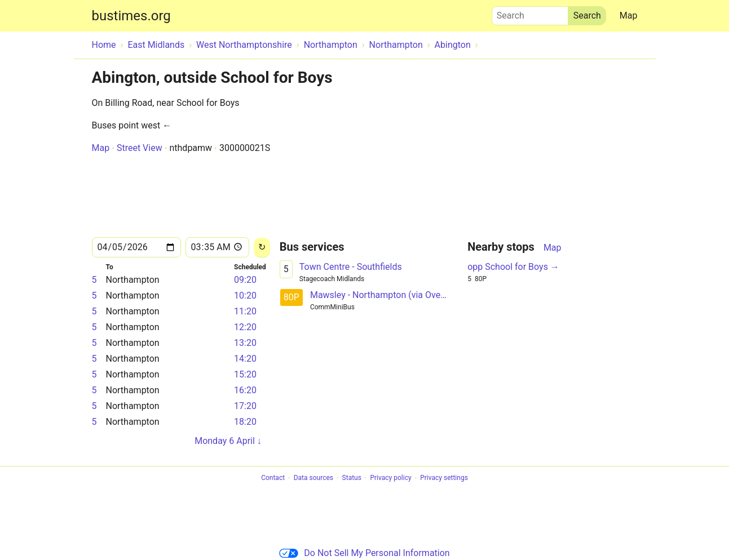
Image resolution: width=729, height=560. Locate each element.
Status (352, 478)
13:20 (245, 343)
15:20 (245, 374)
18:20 (245, 422)
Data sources (313, 478)
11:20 (245, 311)
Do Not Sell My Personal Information (364, 553)
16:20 (245, 390)
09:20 (245, 280)
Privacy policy (390, 478)
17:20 (245, 406)
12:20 (245, 327)
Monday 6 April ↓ (228, 441)
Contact (273, 478)
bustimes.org (131, 16)
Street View (140, 148)
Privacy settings (444, 478)
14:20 (245, 359)
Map (629, 15)
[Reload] (262, 248)
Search (530, 13)
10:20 (245, 295)
